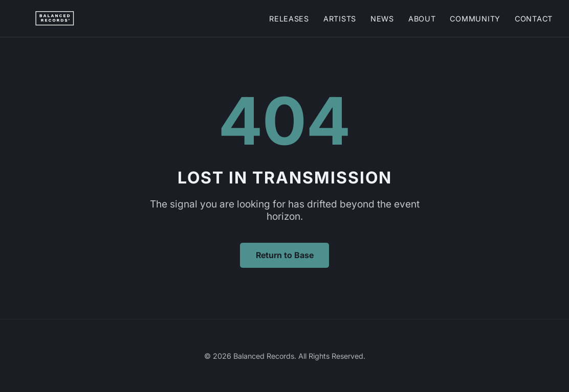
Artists (340, 19)
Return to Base (285, 255)
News (382, 19)
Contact (534, 19)
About (422, 19)
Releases (289, 19)
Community (475, 19)
